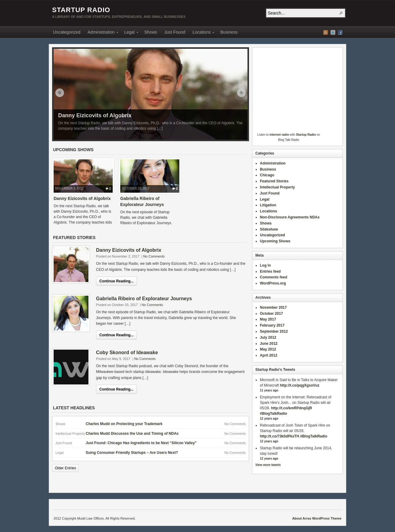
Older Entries (65, 468)
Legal (129, 33)
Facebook (340, 32)
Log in (265, 265)
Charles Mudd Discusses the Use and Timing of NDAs (132, 434)
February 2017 (272, 325)
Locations (202, 33)
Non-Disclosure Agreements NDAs (290, 217)
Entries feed (270, 271)
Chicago (267, 175)
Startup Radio (81, 10)
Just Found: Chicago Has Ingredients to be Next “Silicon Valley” (141, 443)
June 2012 (269, 344)
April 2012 (269, 355)
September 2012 (274, 331)
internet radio (279, 135)
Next (241, 93)
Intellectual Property (277, 187)
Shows (151, 32)
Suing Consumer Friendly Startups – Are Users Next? (132, 453)
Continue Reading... (116, 281)
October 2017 (271, 314)
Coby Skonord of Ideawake (127, 352)
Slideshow (269, 229)
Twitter (333, 32)
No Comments (154, 256)
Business (229, 32)
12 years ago (269, 419)
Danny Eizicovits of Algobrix (95, 115)
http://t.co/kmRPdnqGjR (292, 408)
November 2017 (273, 308)
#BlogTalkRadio (274, 414)
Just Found (175, 32)
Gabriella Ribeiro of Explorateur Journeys (144, 299)
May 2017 (268, 319)
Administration (101, 33)
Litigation (268, 205)
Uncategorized (67, 32)
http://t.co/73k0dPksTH (279, 436)
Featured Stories (274, 181)
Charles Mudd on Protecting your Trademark (124, 424)
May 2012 (268, 349)
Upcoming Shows (275, 241)
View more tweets (268, 465)
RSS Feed (326, 32)
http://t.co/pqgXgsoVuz (300, 385)
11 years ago (269, 390)
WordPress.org (273, 283)
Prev (60, 93)
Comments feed (274, 277)
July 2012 (268, 337)
